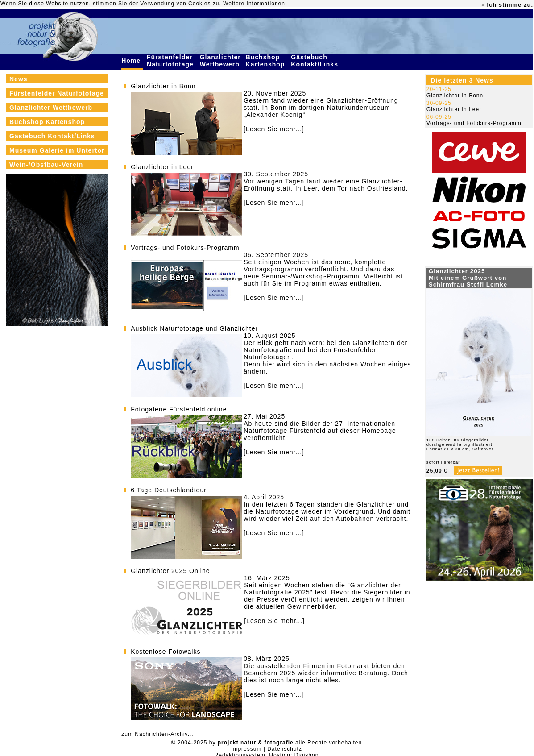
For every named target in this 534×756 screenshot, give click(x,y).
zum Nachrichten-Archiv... (157, 734)
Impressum (246, 749)
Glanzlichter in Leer (162, 167)
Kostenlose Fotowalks (166, 652)
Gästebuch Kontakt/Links (315, 61)
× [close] (483, 5)
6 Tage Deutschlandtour (169, 490)
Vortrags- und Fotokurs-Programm (185, 248)
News (19, 79)
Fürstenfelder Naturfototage (171, 61)
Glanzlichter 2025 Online (170, 571)
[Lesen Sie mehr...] (274, 129)
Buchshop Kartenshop (267, 61)
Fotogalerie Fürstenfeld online (179, 409)
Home (132, 61)
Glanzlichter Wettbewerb (221, 61)
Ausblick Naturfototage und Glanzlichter (194, 328)
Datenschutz (285, 749)
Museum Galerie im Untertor (57, 150)
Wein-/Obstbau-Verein (46, 165)
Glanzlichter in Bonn (163, 86)
